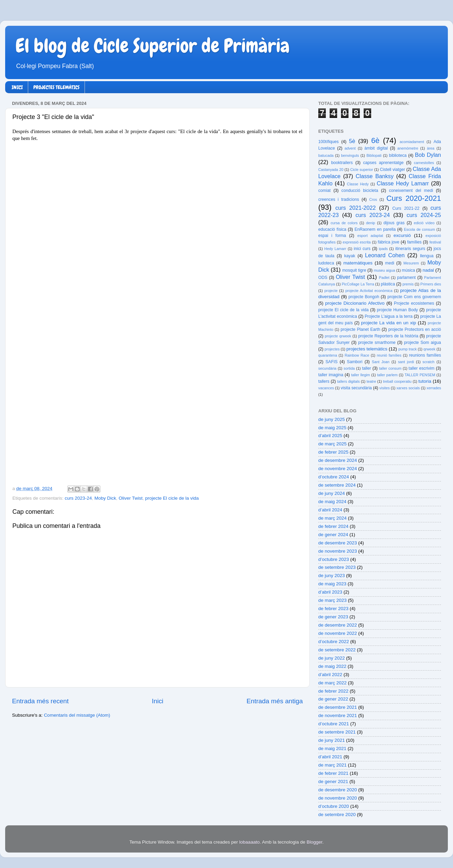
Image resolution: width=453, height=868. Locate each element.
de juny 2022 (332, 658)
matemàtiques (358, 263)
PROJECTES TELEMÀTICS (56, 87)
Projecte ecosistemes (414, 303)
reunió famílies (389, 355)
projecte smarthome (377, 343)
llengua (427, 256)
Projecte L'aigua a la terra (389, 316)
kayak (350, 256)
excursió (402, 235)
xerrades (434, 388)
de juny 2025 (332, 419)
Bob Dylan (428, 155)
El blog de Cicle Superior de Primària (153, 46)
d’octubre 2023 (334, 559)
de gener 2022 (333, 699)
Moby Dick (105, 498)
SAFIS (332, 362)
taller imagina (331, 375)
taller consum (390, 368)
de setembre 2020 (337, 815)
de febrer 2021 (333, 773)
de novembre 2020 (338, 798)
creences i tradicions (339, 199)
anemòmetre (408, 148)
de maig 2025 (332, 428)
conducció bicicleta (360, 191)
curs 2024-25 (424, 215)
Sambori (355, 362)
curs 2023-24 (78, 498)
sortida (349, 368)
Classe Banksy (375, 176)
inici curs (362, 249)
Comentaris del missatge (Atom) (77, 715)
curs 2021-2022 (356, 208)
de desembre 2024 (338, 460)
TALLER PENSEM (420, 375)
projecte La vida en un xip (388, 323)
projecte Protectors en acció (415, 329)
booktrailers (342, 163)
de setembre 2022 (337, 650)
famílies (415, 242)
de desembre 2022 (338, 625)
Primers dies (431, 284)
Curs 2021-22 (406, 208)
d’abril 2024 (330, 510)
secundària (327, 368)
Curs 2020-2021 (414, 198)
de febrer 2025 (333, 452)
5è (352, 141)
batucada (326, 155)
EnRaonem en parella (375, 229)
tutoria (425, 381)
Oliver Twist (131, 498)
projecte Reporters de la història (388, 336)
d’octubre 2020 (334, 806)
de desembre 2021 (338, 707)
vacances (326, 388)
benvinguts (350, 155)
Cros (373, 199)
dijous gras (394, 223)
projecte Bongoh (364, 297)
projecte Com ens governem (414, 297)
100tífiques (328, 142)
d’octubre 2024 (334, 477)
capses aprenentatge (384, 163)
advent (350, 148)
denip (371, 223)
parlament (406, 278)
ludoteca (326, 263)
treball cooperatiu (397, 381)
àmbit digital (376, 148)
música (408, 270)
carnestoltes (424, 163)
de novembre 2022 (338, 633)
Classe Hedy (358, 184)
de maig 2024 (332, 502)
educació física (332, 229)
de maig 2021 (332, 748)
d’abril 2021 (330, 757)
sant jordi (406, 362)
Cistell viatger (392, 170)
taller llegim (360, 375)
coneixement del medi (411, 191)
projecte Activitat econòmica (369, 291)
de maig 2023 (332, 584)
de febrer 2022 (333, 691)
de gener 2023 (333, 617)
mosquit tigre (354, 270)
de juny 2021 (332, 740)
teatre (372, 381)
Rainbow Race (357, 355)
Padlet (384, 278)
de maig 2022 (332, 666)
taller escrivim (422, 368)
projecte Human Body (397, 310)
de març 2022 (333, 683)
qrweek (429, 349)
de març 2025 (333, 444)
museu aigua (384, 270)
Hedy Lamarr (335, 249)
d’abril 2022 (330, 675)
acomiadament (412, 142)
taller (366, 368)
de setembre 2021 (337, 732)
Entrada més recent (40, 701)
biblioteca (398, 155)
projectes (332, 349)
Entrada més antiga (275, 701)
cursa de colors (344, 223)
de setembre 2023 (337, 567)
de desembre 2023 (338, 543)
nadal (428, 270)
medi (390, 263)
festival (435, 242)
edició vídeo (424, 223)
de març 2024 (333, 518)
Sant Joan (381, 362)
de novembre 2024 (338, 469)
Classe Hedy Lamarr (403, 183)
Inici (158, 701)
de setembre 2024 (337, 485)
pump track (408, 349)
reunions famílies (425, 355)
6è (375, 140)
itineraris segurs (410, 249)
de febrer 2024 (333, 526)
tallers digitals (349, 381)
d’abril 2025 (330, 436)
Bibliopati (374, 155)
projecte (331, 291)
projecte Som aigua (422, 343)
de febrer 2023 (333, 609)
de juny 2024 (332, 493)
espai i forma (332, 236)
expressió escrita (357, 242)
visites (385, 388)
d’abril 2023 (330, 592)
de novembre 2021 (338, 715)
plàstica (388, 284)
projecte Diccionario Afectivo (355, 303)
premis (408, 284)
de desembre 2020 (338, 790)
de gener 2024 (333, 535)
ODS (323, 278)
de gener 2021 (333, 782)
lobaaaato (249, 842)
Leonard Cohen (385, 255)
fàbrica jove (389, 242)
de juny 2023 (332, 576)
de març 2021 (333, 765)
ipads (383, 249)
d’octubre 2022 (334, 642)
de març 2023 (333, 600)
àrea (431, 148)
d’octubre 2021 (334, 724)
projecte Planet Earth (360, 329)
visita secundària (356, 388)
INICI (17, 87)
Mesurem (411, 263)
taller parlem (387, 375)
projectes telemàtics (367, 349)
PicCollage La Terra (358, 284)
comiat (324, 191)
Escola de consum (419, 229)
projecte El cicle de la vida (172, 498)
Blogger (314, 842)
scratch (428, 362)
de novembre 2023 (338, 551)
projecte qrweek (338, 336)
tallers (324, 381)
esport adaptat (370, 236)
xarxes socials (408, 388)
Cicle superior (362, 170)
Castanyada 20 (331, 170)
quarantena (328, 355)
